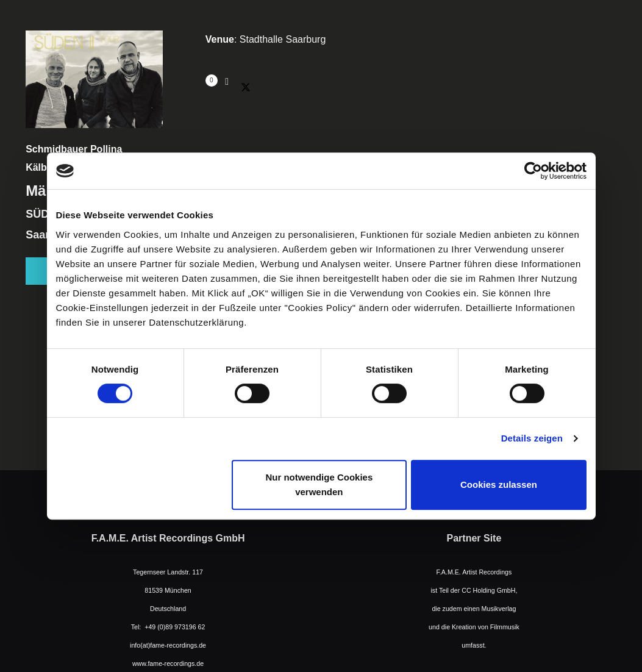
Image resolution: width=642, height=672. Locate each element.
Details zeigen (532, 438)
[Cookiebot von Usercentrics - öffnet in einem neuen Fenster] (533, 171)
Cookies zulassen (499, 484)
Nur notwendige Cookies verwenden (319, 484)
